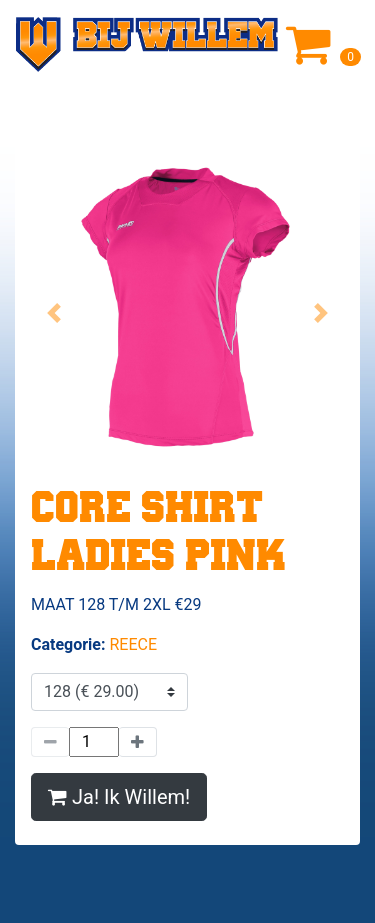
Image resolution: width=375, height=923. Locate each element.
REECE (133, 644)
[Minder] (50, 742)
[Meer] (138, 742)
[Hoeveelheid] (94, 742)
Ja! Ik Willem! (119, 797)
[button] (54, 312)
